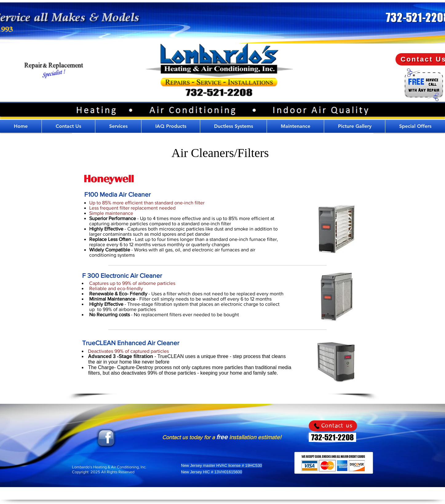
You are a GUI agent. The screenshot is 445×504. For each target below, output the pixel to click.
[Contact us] (333, 426)
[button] (118, 126)
